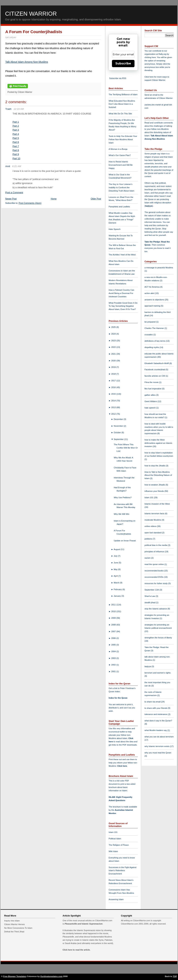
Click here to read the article (76, 950)
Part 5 (16, 138)
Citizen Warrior (31, 14)
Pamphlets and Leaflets (119, 207)
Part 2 (16, 126)
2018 (114, 374)
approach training (153, 306)
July (116, 556)
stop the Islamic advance (156, 609)
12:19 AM (19, 109)
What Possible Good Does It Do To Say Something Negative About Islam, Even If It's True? (123, 306)
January (118, 596)
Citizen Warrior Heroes (14, 924)
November (119, 426)
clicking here (150, 57)
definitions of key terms (155, 341)
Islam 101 (113, 832)
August (117, 549)
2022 (114, 347)
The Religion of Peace (119, 845)
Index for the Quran (118, 698)
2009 (114, 618)
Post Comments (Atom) (30, 203)
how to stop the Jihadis (155, 466)
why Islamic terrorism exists (157, 746)
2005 (114, 645)
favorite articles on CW (155, 376)
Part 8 (16, 150)
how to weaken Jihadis (155, 485)
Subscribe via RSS (118, 78)
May (116, 569)
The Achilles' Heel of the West (122, 255)
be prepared (150, 322)
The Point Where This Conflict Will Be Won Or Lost (126, 448)
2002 (114, 665)
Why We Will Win (122, 514)
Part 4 (16, 134)
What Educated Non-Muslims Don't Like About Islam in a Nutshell (122, 104)
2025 (114, 327)
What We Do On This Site (120, 114)
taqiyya (149, 206)
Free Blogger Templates (15, 976)
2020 (114, 361)
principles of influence (155, 552)
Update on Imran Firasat (125, 541)
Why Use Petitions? (123, 497)
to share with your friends (156, 708)
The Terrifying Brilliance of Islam (123, 94)
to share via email (153, 702)
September (119, 439)
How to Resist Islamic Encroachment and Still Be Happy (121, 165)
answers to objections (155, 300)
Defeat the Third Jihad (14, 932)
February (118, 589)
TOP (175, 976)
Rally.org (162, 54)
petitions (149, 539)
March (117, 583)
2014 (114, 401)
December (119, 419)
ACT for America (152, 287)
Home (54, 199)
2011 (114, 605)
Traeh (8, 109)
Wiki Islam (113, 851)
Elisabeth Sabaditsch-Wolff (157, 363)
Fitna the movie (152, 382)
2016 (114, 387)
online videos (151, 526)
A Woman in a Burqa (118, 149)
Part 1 (16, 122)
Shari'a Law (150, 596)
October (118, 432)
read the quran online (154, 564)
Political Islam (115, 839)
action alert (150, 293)
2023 (114, 341)
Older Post (96, 199)
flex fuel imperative (153, 389)
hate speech (150, 408)
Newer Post (11, 199)
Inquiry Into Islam (12, 921)
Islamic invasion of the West (157, 504)
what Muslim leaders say (156, 730)
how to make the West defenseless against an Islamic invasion (158, 443)
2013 (114, 407)
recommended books (154, 571)
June (116, 563)
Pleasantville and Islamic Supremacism (84, 924)
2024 (114, 334)
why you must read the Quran (158, 753)
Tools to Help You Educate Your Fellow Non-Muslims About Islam (123, 139)
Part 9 (16, 154)
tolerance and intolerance (156, 714)
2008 (114, 625)
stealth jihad (150, 602)
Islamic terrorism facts (155, 513)
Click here (122, 766)
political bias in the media (156, 545)
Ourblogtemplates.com (51, 976)
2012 (114, 414)
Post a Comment (14, 192)
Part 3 (16, 130)
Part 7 (16, 146)
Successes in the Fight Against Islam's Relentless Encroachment (122, 871)
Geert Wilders (151, 401)
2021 (114, 354)
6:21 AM (17, 166)
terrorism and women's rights (158, 673)
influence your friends (154, 491)
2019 (114, 367)
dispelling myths (152, 347)
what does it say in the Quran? (158, 721)
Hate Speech (115, 229)
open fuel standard (153, 533)
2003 (114, 658)
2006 (114, 638)
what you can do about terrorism (159, 737)
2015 (114, 394)
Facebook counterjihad (155, 370)
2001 (114, 671)
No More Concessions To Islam (18, 928)
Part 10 (16, 158)
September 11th (152, 590)
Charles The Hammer (155, 328)
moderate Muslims (153, 520)
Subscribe (123, 63)
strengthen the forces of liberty (158, 638)
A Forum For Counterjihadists (34, 32)
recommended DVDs (154, 577)
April (116, 576)
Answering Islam (116, 899)
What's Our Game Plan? (120, 155)
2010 (114, 611)
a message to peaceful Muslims (159, 268)
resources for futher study (156, 583)
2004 (114, 651)
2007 (114, 631)
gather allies (150, 395)
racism (148, 558)
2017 (114, 381)
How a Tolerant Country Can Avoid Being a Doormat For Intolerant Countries (121, 293)
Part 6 (16, 142)
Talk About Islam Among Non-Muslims (27, 62)
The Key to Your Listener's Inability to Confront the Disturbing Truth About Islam (121, 187)
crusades (149, 335)
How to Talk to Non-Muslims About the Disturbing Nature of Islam (158, 475)
